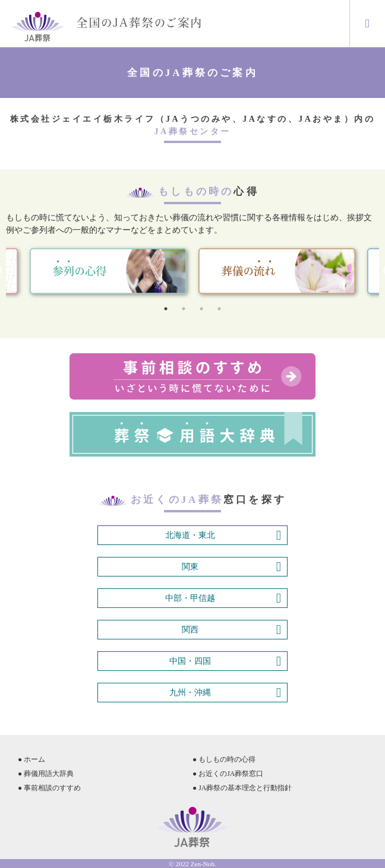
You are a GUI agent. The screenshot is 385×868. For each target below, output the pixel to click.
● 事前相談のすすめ (49, 788)
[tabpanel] (277, 271)
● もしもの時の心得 (224, 759)
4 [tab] (219, 309)
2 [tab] (184, 309)
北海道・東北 (223, 536)
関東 (231, 567)
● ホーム (31, 759)
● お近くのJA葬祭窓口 (228, 774)
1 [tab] (166, 309)
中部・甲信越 (223, 598)
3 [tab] (201, 309)
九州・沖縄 (225, 693)
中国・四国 (225, 661)
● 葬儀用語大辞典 (46, 774)
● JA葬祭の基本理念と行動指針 (242, 788)
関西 (231, 630)
